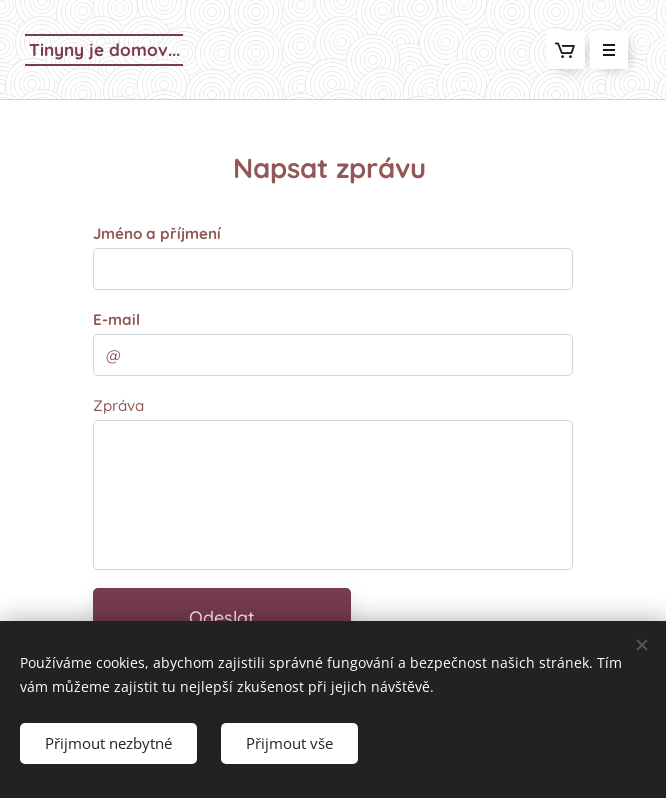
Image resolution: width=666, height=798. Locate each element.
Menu (602, 50)
